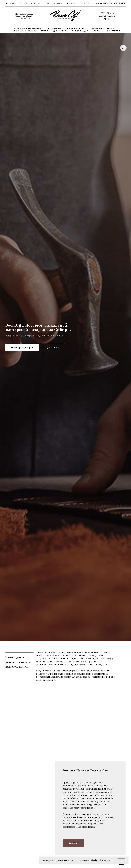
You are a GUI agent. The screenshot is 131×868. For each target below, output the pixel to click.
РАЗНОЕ (98, 31)
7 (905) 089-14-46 (107, 13)
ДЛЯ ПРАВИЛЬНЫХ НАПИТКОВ (28, 28)
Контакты (84, 4)
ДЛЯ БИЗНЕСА (60, 31)
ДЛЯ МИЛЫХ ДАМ (80, 31)
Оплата (23, 4)
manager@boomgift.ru (107, 16)
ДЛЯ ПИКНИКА (55, 28)
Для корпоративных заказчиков (110, 4)
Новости (71, 4)
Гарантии (36, 4)
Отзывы (58, 4)
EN (109, 19)
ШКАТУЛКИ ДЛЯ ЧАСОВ (25, 31)
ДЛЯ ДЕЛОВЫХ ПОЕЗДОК (103, 28)
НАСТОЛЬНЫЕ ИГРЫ (77, 28)
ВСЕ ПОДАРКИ (113, 31)
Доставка (10, 4)
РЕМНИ (44, 31)
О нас (47, 4)
